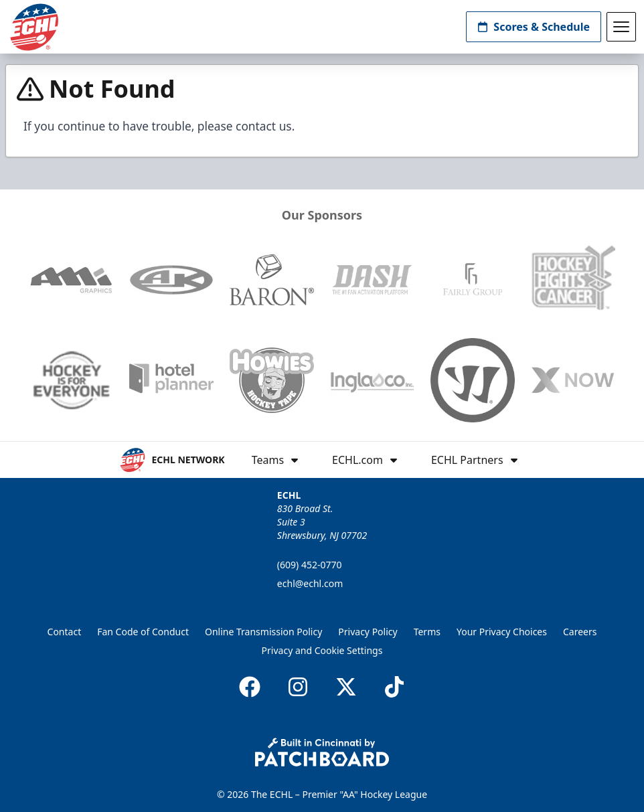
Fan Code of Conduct (143, 632)
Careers (580, 632)
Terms (427, 632)
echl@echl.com (310, 583)
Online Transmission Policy (263, 632)
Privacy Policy (368, 632)
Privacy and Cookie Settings (322, 650)
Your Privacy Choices (502, 632)
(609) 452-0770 (310, 565)
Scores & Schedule (534, 27)
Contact (65, 632)
